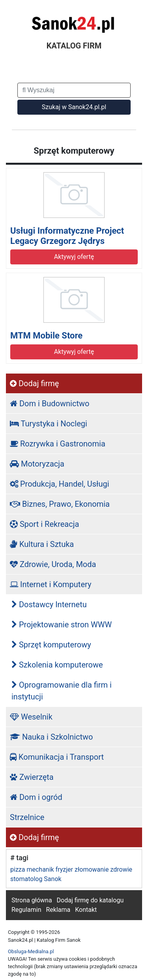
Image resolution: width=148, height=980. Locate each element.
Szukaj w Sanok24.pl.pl (74, 107)
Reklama (58, 910)
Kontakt (86, 910)
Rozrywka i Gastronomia (58, 444)
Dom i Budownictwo (50, 404)
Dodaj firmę (34, 383)
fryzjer (64, 869)
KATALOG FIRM (74, 46)
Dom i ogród (36, 797)
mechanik (40, 869)
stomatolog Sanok (36, 879)
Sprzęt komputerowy (51, 645)
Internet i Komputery (51, 584)
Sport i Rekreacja (44, 524)
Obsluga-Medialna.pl (31, 951)
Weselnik (31, 717)
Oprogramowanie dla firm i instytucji (62, 691)
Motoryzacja (37, 464)
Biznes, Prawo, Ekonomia (60, 504)
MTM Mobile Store (46, 336)
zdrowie (121, 869)
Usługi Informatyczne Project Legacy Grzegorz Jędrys (67, 236)
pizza (18, 869)
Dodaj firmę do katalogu (90, 900)
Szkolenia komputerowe (57, 665)
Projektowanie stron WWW (62, 625)
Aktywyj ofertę (74, 257)
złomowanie (92, 869)
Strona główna (32, 900)
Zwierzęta (32, 777)
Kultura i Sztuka (42, 544)
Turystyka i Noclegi (49, 424)
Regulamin (26, 910)
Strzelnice (27, 817)
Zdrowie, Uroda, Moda (53, 564)
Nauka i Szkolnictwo (52, 737)
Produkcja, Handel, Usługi (60, 484)
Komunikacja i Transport (57, 757)
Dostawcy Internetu (49, 604)
